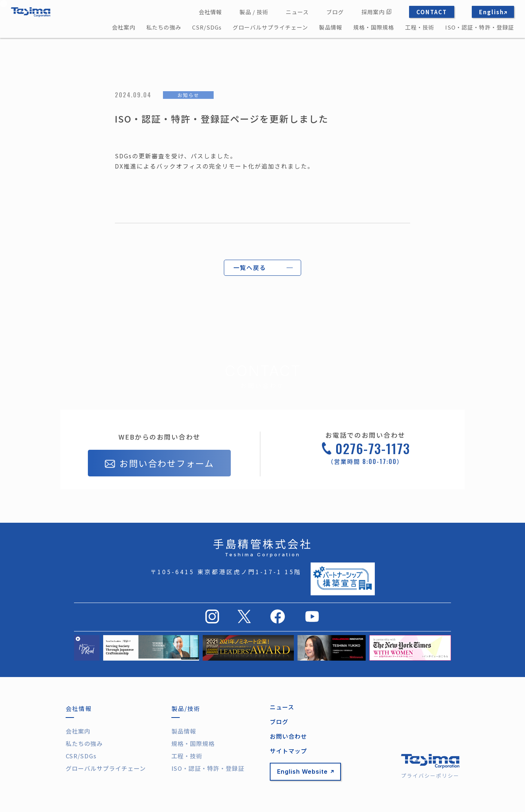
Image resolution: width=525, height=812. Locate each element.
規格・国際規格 (374, 27)
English (493, 12)
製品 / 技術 (254, 12)
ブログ (335, 12)
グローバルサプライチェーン (270, 27)
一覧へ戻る (250, 267)
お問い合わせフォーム (159, 464)
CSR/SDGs (207, 27)
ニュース (297, 12)
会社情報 (210, 12)
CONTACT (432, 12)
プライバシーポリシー (430, 776)
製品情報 (331, 27)
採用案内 (376, 12)
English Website (305, 771)
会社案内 (124, 27)
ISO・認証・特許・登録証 (480, 27)
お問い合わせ (288, 736)
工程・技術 (420, 27)
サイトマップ (288, 751)
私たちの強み (164, 27)
